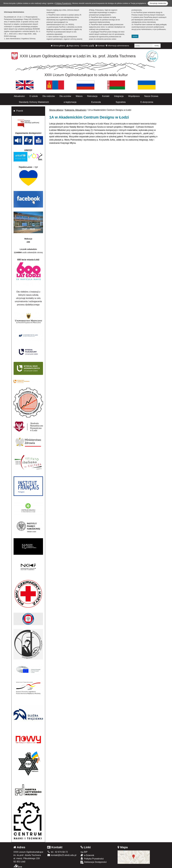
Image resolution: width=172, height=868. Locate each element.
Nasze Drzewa (151, 96)
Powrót (20, 111)
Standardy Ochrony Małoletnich (34, 102)
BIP (84, 852)
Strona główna (58, 46)
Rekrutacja (92, 96)
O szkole (34, 96)
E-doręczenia (147, 102)
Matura (79, 96)
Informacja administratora (117, 46)
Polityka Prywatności (92, 859)
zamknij (135, 36)
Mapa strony (73, 46)
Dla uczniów (65, 96)
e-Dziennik (87, 855)
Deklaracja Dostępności (94, 862)
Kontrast (100, 46)
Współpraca (134, 96)
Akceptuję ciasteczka (158, 3)
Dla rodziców (49, 96)
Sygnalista (121, 102)
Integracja (119, 96)
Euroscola (96, 102)
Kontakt (106, 96)
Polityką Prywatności (63, 3)
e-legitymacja (70, 102)
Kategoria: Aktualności (76, 110)
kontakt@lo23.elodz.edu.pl (62, 855)
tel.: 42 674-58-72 (57, 852)
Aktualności (19, 96)
